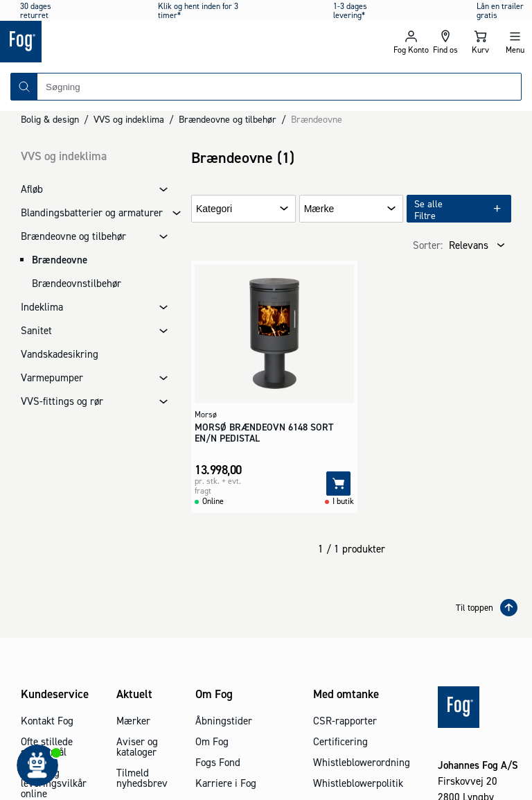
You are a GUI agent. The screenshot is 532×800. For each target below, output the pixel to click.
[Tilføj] (338, 484)
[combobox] (279, 87)
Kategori (214, 209)
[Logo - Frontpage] (133, 42)
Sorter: (428, 245)
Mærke (319, 209)
